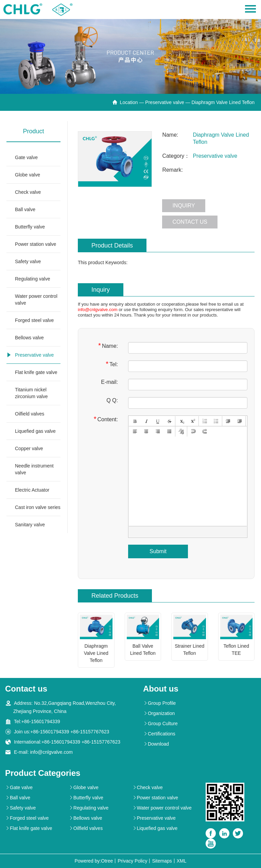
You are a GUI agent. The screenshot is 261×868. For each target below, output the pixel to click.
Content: (106, 419)
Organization (159, 713)
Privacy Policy (132, 861)
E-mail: (109, 382)
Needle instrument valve (34, 469)
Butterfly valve (30, 227)
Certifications (159, 734)
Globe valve (28, 175)
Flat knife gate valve (36, 372)
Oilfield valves (30, 414)
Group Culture (160, 724)
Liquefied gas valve (35, 431)
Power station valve (36, 244)
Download (156, 744)
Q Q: (112, 400)
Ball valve (25, 209)
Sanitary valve (30, 525)
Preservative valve (164, 102)
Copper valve (29, 448)
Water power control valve (36, 300)
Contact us (190, 222)
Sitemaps (162, 861)
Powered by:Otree (94, 861)
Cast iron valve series (38, 507)
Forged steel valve (34, 320)
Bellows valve (29, 338)
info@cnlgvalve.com (98, 310)
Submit (158, 551)
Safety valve (28, 261)
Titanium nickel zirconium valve (31, 393)
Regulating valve (33, 279)
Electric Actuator (32, 490)
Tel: (112, 364)
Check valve (28, 192)
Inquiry (184, 206)
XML (182, 861)
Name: (108, 346)
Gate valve (26, 157)
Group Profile (159, 703)
